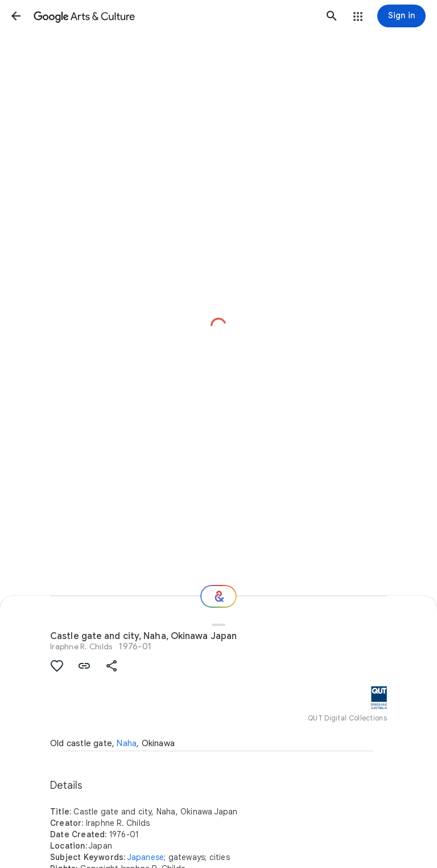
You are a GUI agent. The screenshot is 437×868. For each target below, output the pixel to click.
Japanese (146, 857)
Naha (127, 743)
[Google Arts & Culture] (174, 16)
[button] (16, 16)
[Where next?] (218, 596)
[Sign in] (401, 16)
